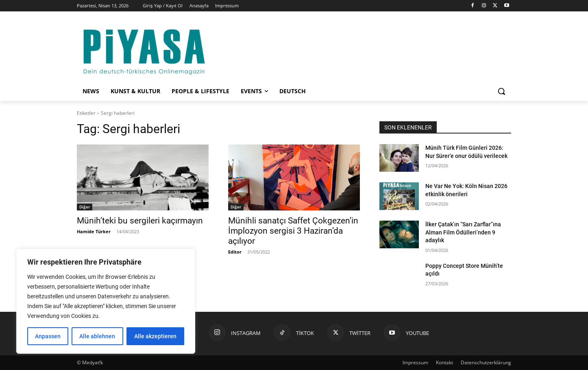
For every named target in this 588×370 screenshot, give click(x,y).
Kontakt (444, 362)
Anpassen (48, 336)
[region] (106, 301)
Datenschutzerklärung (486, 362)
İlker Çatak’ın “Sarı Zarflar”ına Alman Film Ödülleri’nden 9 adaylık (463, 232)
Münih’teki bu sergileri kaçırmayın (140, 221)
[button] (501, 91)
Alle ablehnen (97, 336)
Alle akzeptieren (155, 336)
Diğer (85, 207)
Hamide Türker (94, 231)
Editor (235, 252)
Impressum (415, 362)
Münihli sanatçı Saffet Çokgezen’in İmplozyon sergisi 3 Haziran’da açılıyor (293, 231)
